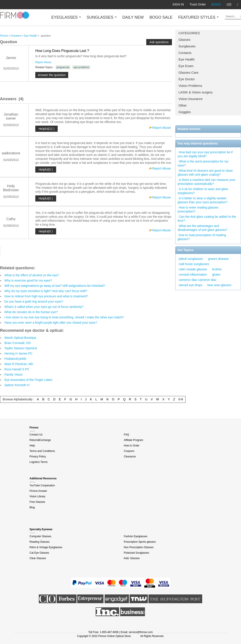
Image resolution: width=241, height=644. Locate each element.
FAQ (127, 435)
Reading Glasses (40, 542)
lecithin (217, 269)
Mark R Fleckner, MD (19, 364)
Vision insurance (191, 99)
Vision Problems (190, 86)
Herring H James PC (18, 353)
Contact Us (36, 435)
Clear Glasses (38, 558)
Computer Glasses (40, 536)
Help (32, 446)
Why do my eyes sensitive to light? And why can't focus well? (46, 291)
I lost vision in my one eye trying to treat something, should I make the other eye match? (64, 317)
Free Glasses (37, 502)
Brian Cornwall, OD (18, 343)
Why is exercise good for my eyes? (28, 280)
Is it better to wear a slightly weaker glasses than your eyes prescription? (203, 200)
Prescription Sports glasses (140, 542)
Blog (32, 507)
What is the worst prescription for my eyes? (203, 163)
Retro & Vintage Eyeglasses (46, 547)
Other (183, 105)
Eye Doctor (187, 79)
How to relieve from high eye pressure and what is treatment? (46, 296)
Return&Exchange (40, 440)
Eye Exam (186, 66)
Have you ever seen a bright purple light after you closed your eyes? (51, 323)
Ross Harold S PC (17, 369)
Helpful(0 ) (46, 169)
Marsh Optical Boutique (20, 338)
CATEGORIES (189, 33)
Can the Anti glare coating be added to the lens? (207, 219)
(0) (229, 5)
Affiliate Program (134, 440)
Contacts (185, 53)
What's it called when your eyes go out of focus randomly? (44, 307)
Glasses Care (188, 72)
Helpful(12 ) (46, 129)
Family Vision (13, 375)
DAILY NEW (133, 17)
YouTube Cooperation (42, 485)
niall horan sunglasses (194, 264)
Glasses (184, 40)
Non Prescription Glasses (139, 547)
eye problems (81, 67)
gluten (216, 275)
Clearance (130, 457)
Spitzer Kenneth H (17, 385)
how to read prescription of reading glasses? (202, 237)
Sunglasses (187, 46)
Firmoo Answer (38, 491)
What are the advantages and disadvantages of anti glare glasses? (202, 228)
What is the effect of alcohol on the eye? (32, 275)
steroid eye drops (190, 285)
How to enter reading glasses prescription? (198, 209)
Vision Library (37, 496)
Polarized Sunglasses (137, 553)
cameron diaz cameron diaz (198, 280)
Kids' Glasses (132, 558)
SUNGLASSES (102, 17)
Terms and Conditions (42, 451)
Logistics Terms (39, 462)
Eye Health (187, 59)
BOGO (216, 4)
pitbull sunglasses (191, 259)
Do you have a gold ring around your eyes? (34, 301)
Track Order (198, 4)
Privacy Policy (38, 457)
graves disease (218, 259)
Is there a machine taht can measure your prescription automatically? (206, 182)
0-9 (181, 399)
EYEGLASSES (66, 17)
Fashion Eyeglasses (136, 536)
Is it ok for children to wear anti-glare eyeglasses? (203, 191)
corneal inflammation (193, 275)
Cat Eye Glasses (39, 553)
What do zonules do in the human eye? (31, 312)
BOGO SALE (161, 17)
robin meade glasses (193, 269)
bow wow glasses (219, 285)
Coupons (129, 451)
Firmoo (4, 36)
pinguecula (63, 67)
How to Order (132, 446)
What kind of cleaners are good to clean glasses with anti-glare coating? (205, 173)
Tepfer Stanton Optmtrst (21, 348)
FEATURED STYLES (199, 17)
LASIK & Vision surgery (196, 92)
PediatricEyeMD (15, 359)
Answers (16, 36)
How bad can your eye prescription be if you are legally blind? (205, 154)
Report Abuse (43, 62)
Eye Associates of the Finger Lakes (28, 380)
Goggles (185, 112)
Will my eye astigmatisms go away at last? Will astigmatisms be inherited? (55, 286)
